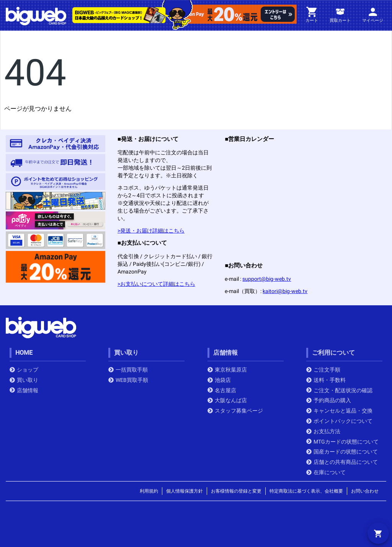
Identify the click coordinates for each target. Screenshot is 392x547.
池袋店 (219, 380)
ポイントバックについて (339, 421)
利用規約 (149, 491)
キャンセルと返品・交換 (339, 411)
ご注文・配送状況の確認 (339, 390)
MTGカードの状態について (342, 442)
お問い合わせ (365, 491)
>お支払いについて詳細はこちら (156, 284)
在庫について (326, 472)
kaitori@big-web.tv (285, 291)
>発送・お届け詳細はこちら (151, 231)
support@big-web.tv (267, 279)
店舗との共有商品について (342, 462)
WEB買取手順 (128, 380)
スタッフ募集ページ (235, 411)
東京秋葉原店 (227, 370)
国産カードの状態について (342, 452)
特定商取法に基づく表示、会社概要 (306, 491)
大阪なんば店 (227, 400)
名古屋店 (222, 390)
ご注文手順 (323, 370)
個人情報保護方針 (185, 491)
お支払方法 (323, 431)
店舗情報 (24, 390)
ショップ (24, 370)
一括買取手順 (128, 370)
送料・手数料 (326, 380)
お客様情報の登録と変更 (236, 491)
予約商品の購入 (329, 400)
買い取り (24, 380)
